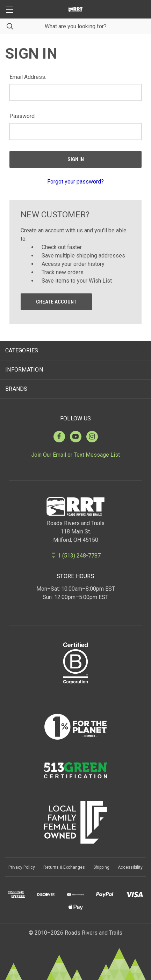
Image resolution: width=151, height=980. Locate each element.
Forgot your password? (75, 182)
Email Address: (28, 77)
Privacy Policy (22, 867)
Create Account (56, 302)
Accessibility (130, 867)
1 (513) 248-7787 (79, 555)
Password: (23, 116)
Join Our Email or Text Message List (75, 455)
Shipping (101, 867)
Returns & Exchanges (64, 867)
